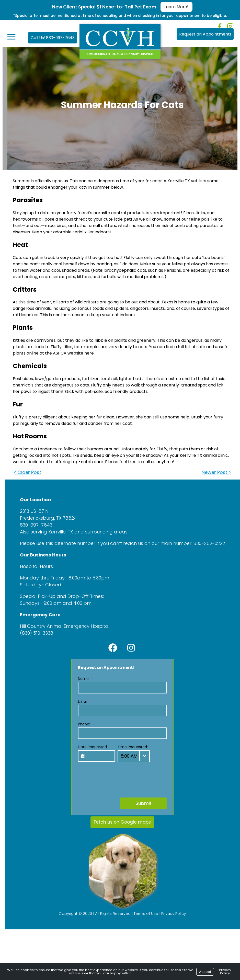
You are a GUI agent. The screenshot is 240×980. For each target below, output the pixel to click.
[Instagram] (230, 26)
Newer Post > (214, 472)
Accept (205, 972)
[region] (120, 871)
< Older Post (25, 472)
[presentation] (115, 777)
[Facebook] (220, 26)
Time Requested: (130, 747)
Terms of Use (144, 913)
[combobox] (131, 756)
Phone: (82, 724)
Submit (141, 803)
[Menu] (9, 37)
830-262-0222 (207, 543)
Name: (83, 679)
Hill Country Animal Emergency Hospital (62, 626)
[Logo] (120, 40)
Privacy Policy (171, 913)
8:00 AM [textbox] (127, 756)
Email (82, 701)
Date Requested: (90, 747)
